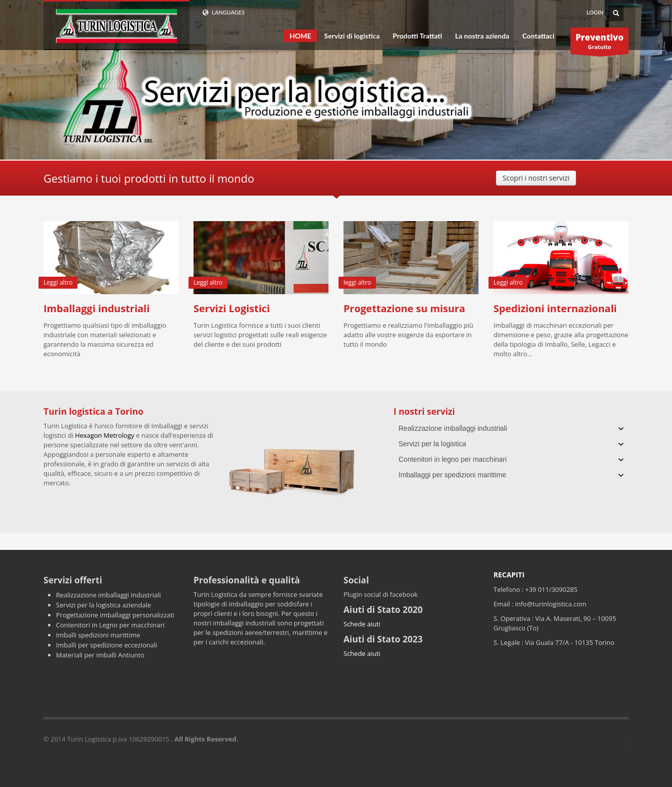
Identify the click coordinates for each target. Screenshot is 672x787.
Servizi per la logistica (432, 444)
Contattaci (538, 36)
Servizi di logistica (352, 36)
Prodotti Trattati (417, 36)
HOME (300, 36)
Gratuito (599, 43)
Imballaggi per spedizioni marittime (452, 475)
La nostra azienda (482, 36)
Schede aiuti (362, 624)
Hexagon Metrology (105, 435)
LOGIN (595, 12)
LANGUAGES (223, 13)
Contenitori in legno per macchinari (452, 459)
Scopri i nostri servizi (536, 178)
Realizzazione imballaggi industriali (453, 428)
